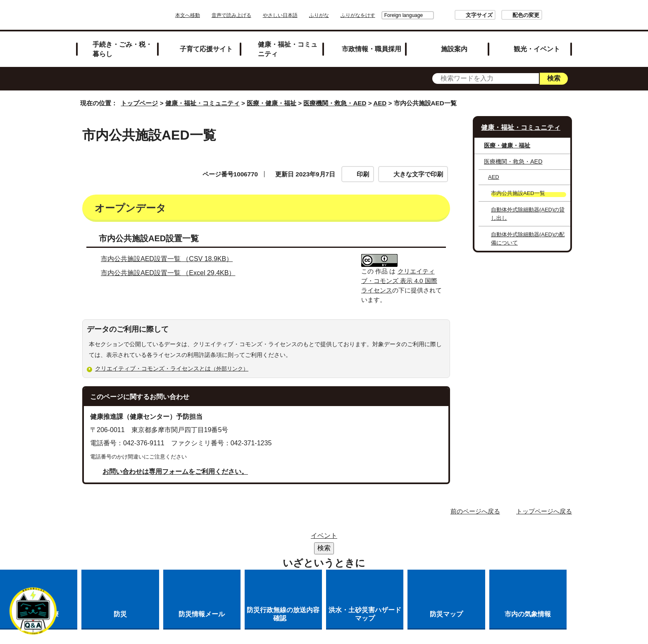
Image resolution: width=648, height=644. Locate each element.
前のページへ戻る (475, 511)
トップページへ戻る (544, 511)
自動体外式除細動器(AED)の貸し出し (528, 214)
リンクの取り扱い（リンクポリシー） (412, 538)
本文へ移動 (211, 15)
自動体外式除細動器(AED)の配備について (528, 238)
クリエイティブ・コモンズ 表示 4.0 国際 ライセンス (399, 281)
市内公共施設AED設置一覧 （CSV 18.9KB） (170, 259)
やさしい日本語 (303, 15)
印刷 (363, 174)
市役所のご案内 (316, 538)
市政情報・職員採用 (372, 49)
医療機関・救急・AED (335, 103)
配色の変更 (503, 15)
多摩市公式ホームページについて (252, 549)
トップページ (139, 103)
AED (380, 103)
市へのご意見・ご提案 (427, 549)
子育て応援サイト (206, 49)
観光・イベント (537, 49)
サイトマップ (214, 538)
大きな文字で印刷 (418, 174)
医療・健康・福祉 (272, 103)
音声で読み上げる (255, 15)
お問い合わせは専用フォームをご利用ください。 (175, 472)
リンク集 (264, 538)
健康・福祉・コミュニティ (288, 49)
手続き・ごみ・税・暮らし (122, 49)
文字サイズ (456, 15)
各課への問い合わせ (348, 549)
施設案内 (454, 49)
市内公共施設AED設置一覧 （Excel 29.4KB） (172, 273)
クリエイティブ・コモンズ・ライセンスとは (175, 368)
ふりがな (342, 15)
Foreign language (380, 15)
